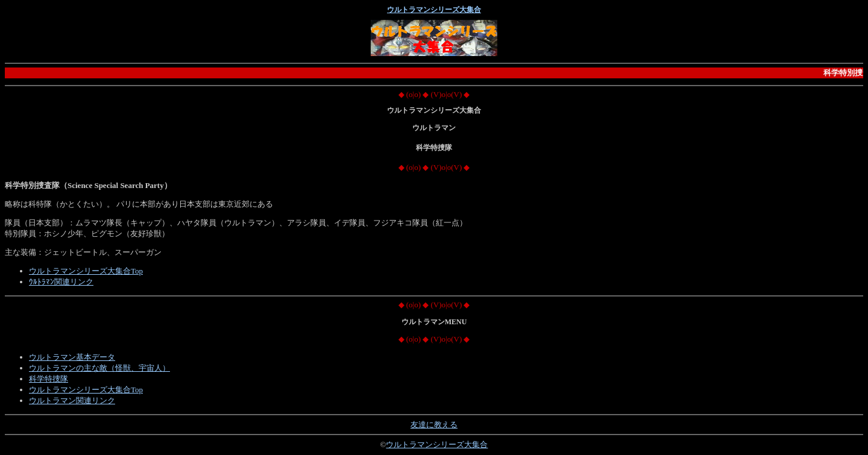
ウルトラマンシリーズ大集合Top (86, 271)
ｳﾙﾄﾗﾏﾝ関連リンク (61, 282)
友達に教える (434, 425)
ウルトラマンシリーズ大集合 (434, 10)
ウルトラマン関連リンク (72, 400)
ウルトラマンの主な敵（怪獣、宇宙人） (99, 368)
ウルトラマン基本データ (72, 357)
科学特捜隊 (49, 379)
